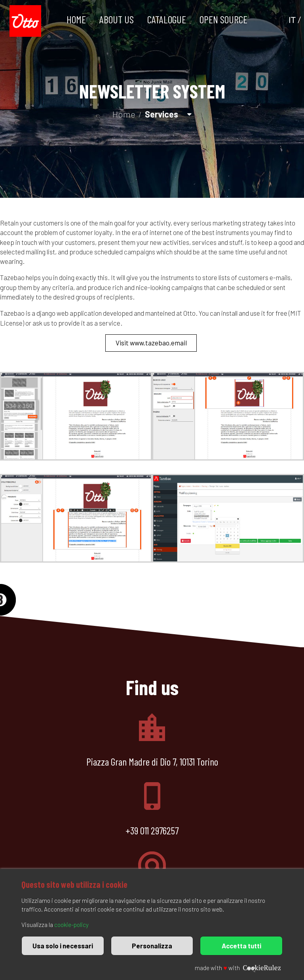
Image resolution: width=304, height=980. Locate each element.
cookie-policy (71, 925)
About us (117, 19)
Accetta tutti (241, 946)
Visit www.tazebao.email (151, 343)
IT (292, 20)
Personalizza (152, 946)
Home (76, 19)
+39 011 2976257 (152, 830)
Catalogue (167, 19)
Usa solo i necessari (63, 946)
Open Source (223, 19)
